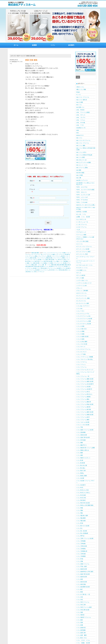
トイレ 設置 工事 (81, 633)
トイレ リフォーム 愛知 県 (44, 258)
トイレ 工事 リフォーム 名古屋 (85, 538)
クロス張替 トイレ (81, 270)
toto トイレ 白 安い (81, 152)
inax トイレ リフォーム (83, 97)
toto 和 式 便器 (80, 173)
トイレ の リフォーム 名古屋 (84, 319)
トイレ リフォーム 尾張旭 (83, 397)
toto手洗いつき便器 (82, 212)
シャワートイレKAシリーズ (84, 283)
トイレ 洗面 (80, 612)
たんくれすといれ (81, 219)
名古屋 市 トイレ (61, 270)
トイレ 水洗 (80, 597)
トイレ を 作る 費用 (82, 342)
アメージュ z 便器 (81, 235)
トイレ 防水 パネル (82, 638)
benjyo (78, 92)
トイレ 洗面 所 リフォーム (84, 617)
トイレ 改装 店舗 (81, 584)
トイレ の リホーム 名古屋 (84, 324)
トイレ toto (79, 308)
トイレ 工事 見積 (81, 554)
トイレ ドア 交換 (81, 354)
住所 (32, 202)
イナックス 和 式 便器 (82, 241)
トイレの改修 (43, 265)
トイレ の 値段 (62, 255)
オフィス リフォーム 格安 (83, 252)
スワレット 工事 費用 (82, 291)
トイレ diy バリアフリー (83, 306)
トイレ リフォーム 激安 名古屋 (85, 412)
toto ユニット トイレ (82, 165)
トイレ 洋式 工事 (81, 605)
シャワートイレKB (81, 286)
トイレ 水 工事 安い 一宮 (83, 594)
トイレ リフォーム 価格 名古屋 (85, 379)
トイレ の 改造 (80, 339)
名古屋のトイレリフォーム (42, 272)
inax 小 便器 (80, 102)
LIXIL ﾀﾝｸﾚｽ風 (81, 123)
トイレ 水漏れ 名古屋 (83, 643)
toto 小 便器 (79, 175)
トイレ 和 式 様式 (81, 495)
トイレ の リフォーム (52, 255)
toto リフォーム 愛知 (82, 168)
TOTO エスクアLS (82, 187)
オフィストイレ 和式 (82, 254)
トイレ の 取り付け (82, 329)
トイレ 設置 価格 (81, 630)
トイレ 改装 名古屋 (34, 265)
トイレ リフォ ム (81, 364)
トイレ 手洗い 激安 (82, 566)
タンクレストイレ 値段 (83, 303)
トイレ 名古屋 (80, 478)
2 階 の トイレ (80, 87)
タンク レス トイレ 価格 (83, 298)
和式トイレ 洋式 (32, 274)
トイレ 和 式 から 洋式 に (83, 493)
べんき (78, 230)
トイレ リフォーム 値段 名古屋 (85, 381)
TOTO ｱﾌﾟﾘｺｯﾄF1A (82, 200)
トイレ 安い (80, 528)
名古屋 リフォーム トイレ (50, 270)
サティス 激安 (80, 278)
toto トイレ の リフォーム (83, 140)
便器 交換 (54, 267)
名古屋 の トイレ (44, 268)
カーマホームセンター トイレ (84, 265)
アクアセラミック (81, 232)
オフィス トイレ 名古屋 (83, 249)
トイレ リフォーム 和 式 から (84, 394)
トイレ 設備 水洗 (81, 628)
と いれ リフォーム (82, 224)
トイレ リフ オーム (82, 362)
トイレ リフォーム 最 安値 (84, 409)
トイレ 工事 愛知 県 (82, 551)
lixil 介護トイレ (80, 107)
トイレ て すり (80, 311)
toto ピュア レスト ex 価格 (84, 162)
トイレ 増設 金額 (81, 521)
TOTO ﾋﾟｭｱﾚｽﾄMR (82, 202)
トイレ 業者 (80, 592)
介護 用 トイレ (46, 267)
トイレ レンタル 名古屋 (83, 425)
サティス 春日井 (81, 275)
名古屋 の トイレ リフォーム (56, 268)
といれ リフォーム (81, 227)
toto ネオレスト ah (81, 160)
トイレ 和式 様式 (81, 500)
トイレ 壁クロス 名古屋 (83, 526)
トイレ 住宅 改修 (81, 440)
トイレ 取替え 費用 (82, 476)
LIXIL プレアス (81, 117)
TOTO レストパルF (82, 197)
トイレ (53, 45)
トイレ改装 (50, 265)
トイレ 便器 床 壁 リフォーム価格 (86, 448)
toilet (78, 130)
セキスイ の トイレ (82, 293)
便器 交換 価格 (31, 60)
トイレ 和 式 (80, 488)
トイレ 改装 (80, 579)
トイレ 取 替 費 (80, 463)
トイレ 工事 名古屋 (82, 546)
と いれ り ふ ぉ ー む (82, 222)
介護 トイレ (38, 267)
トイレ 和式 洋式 (35, 263)
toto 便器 (79, 170)
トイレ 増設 (56, 263)
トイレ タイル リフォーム (83, 349)
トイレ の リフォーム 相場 (84, 321)
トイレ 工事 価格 (81, 541)
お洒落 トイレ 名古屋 (83, 217)
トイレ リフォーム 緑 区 (83, 417)
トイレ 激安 (80, 620)
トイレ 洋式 (80, 600)
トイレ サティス (81, 347)
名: (52, 181)
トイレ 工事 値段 (81, 544)
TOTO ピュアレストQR (83, 195)
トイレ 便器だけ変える (83, 450)
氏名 (32, 181)
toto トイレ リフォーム (83, 143)
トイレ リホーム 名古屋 (35, 262)
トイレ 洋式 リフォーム (83, 602)
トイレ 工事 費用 (63, 263)
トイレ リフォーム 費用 (59, 260)
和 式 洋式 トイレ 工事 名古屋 (57, 272)
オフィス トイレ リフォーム (84, 246)
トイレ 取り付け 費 (82, 465)
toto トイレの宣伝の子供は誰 (84, 155)
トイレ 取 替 (80, 460)
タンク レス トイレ (82, 296)
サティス (79, 273)
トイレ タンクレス (81, 352)
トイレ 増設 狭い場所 (82, 516)
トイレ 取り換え (81, 468)
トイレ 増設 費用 (81, 518)
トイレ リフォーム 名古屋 (83, 387)
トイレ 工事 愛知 (81, 549)
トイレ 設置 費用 (81, 635)
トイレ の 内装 (80, 326)
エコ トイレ (80, 244)
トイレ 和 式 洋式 (81, 498)
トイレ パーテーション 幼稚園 (85, 357)
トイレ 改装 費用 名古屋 (83, 587)
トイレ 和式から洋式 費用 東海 (85, 505)
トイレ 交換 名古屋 (82, 435)
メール (32, 189)
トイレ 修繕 (80, 453)
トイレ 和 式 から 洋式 (60, 262)
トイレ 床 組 (80, 559)
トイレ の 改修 (80, 334)
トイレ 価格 (80, 443)
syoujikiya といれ (81, 128)
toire (77, 133)
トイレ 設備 (80, 625)
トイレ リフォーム (81, 367)
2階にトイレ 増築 (81, 89)
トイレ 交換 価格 (81, 432)
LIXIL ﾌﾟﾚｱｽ (80, 125)
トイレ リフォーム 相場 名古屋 (44, 260)
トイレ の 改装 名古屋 (82, 336)
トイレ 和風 (80, 508)
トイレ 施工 (80, 589)
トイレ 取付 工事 (81, 471)
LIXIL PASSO (80, 110)
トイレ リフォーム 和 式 (83, 392)
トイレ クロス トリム (83, 640)
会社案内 (71, 45)
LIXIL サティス (81, 115)
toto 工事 (79, 178)
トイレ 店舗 (80, 561)
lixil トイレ (79, 105)
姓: (40, 181)
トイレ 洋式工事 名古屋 (83, 610)
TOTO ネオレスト (82, 192)
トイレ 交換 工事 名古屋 (48, 262)
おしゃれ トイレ (81, 214)
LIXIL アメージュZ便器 (83, 112)
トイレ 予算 (80, 427)
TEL (32, 198)
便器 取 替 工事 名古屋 (34, 268)
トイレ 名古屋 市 (81, 485)
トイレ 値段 (80, 455)
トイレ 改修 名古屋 (82, 569)
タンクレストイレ (81, 301)
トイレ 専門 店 (80, 536)
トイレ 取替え (80, 473)
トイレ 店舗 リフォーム (83, 564)
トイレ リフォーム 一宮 (36, 256)
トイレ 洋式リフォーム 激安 (84, 607)
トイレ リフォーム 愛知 (31, 258)
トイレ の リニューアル (83, 314)
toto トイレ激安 (81, 157)
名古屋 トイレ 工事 (38, 270)
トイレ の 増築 (80, 331)
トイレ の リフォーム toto (83, 316)
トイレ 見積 (80, 622)
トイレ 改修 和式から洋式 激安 (85, 572)
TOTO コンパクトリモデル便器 (85, 190)
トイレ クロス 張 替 (82, 344)
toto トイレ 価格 (81, 146)
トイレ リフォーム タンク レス (85, 370)
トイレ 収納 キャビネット (83, 458)
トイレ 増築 (80, 510)
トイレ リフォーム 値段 (49, 256)
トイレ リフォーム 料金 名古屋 (85, 404)
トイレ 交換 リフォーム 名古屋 (85, 430)
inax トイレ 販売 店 (82, 100)
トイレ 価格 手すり (82, 445)
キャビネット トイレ (82, 268)
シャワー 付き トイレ (82, 280)
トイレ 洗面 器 (80, 615)
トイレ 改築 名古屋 (82, 577)
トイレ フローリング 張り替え (85, 359)
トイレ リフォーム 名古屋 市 (62, 256)
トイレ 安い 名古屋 (82, 531)
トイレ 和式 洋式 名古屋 (46, 263)
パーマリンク (41, 274)
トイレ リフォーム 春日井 (58, 258)
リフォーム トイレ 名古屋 (60, 265)
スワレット (79, 288)
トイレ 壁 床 (80, 523)
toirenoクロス (80, 135)
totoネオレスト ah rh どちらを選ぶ (86, 205)
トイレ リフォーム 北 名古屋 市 (85, 384)
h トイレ (79, 95)
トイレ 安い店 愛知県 (82, 533)
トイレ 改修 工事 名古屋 (83, 574)
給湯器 (34, 45)
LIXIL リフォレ (81, 120)
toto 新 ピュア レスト (82, 180)
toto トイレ (79, 138)
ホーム (16, 45)
